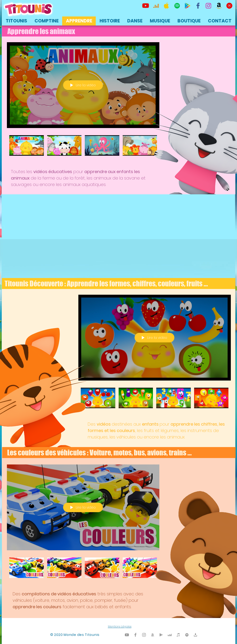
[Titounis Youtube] (146, 6)
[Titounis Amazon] (219, 6)
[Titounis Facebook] (135, 635)
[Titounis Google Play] (187, 6)
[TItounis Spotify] (177, 6)
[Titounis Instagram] (208, 6)
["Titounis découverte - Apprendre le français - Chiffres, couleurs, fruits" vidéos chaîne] (155, 401)
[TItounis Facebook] (198, 6)
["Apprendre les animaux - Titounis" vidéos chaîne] (83, 148)
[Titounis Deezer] (156, 6)
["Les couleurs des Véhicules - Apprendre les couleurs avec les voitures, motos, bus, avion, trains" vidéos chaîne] (83, 570)
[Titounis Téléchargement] (195, 635)
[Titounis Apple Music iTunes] (166, 6)
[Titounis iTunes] (178, 635)
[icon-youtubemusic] (229, 6)
